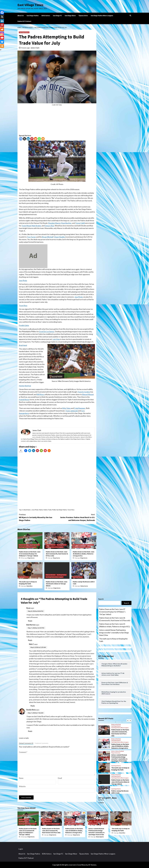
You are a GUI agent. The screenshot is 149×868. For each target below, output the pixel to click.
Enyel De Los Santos (47, 332)
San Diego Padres (33, 16)
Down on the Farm (24, 545)
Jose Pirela (23, 281)
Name (21, 778)
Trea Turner (31, 237)
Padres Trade (48, 510)
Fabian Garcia (84, 586)
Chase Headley (60, 237)
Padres (41, 510)
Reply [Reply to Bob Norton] (30, 640)
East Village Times (30, 5)
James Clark (35, 48)
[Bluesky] (2, 42)
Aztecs (113, 751)
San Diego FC (57, 16)
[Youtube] (2, 38)
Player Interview (116, 753)
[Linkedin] (28, 139)
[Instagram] (2, 33)
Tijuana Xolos (83, 16)
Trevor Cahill (80, 223)
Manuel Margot (88, 394)
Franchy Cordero (84, 392)
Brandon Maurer (54, 223)
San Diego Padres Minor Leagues (102, 16)
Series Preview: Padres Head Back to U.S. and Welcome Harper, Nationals (76, 517)
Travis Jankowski (72, 411)
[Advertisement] (57, 121)
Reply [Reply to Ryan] (30, 621)
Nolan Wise (29, 586)
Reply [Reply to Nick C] (33, 706)
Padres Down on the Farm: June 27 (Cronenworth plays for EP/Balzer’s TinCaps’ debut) (30, 554)
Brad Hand (23, 345)
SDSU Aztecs (46, 16)
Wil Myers (41, 394)
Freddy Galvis (24, 325)
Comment (23, 752)
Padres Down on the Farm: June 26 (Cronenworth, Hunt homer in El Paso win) (57, 554)
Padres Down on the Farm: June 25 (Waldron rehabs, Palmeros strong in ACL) (84, 554)
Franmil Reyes (24, 400)
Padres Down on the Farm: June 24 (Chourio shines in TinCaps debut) (57, 584)
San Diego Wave (70, 16)
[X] (24, 139)
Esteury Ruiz (49, 226)
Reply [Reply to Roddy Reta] (30, 731)
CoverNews (81, 865)
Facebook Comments (41, 743)
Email (60, 778)
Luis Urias (56, 339)
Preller (54, 510)
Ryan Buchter (66, 223)
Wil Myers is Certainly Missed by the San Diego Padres (38, 517)
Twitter (101, 803)
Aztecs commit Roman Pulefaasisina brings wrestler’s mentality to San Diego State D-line (114, 633)
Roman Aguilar (100, 837)
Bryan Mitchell (48, 237)
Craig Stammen (80, 408)
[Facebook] (21, 139)
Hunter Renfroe (25, 386)
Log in (21, 849)
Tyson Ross (23, 306)
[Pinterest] (32, 139)
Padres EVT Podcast (24, 21)
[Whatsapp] (39, 139)
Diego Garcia (31, 558)
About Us (21, 16)
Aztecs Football (120, 751)
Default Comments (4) (26, 743)
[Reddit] (36, 139)
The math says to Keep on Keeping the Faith (28, 583)
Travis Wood (26, 226)
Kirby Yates (66, 408)
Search (101, 599)
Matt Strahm (36, 226)
